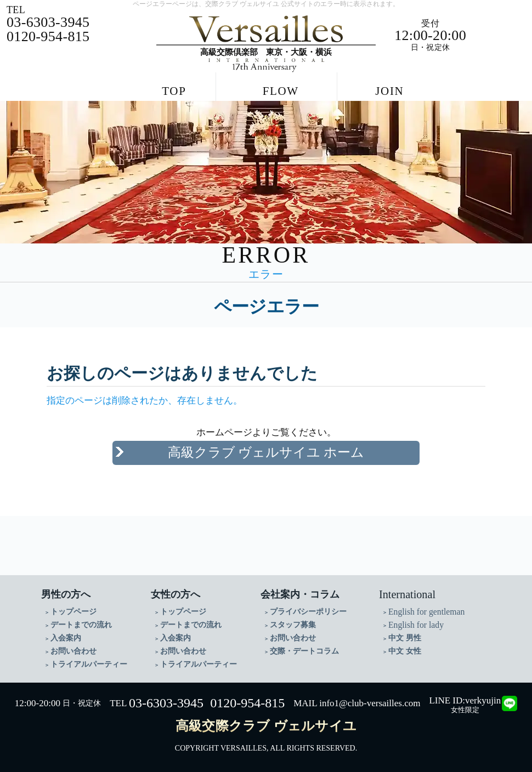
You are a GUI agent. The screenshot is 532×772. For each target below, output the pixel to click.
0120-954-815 (247, 703)
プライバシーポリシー (308, 612)
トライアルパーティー (89, 664)
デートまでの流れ (81, 625)
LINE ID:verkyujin (465, 700)
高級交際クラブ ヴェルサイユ (266, 726)
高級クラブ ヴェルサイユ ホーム (266, 452)
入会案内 (66, 638)
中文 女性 (405, 651)
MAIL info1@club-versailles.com (357, 703)
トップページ (73, 612)
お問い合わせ (73, 651)
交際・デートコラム (304, 651)
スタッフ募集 (293, 625)
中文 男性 (405, 638)
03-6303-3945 (166, 703)
